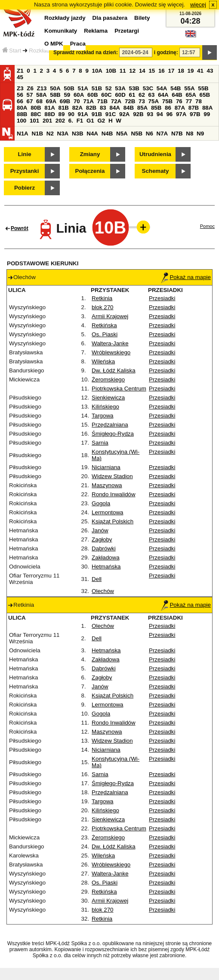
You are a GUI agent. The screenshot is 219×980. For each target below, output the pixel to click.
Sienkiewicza (108, 398)
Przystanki (25, 171)
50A (55, 88)
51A (83, 88)
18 (181, 71)
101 (34, 121)
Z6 (30, 88)
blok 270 (102, 307)
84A (114, 108)
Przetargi (127, 31)
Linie (24, 154)
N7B (177, 134)
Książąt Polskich (113, 521)
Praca (78, 44)
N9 (200, 134)
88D (49, 114)
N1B (37, 134)
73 (142, 101)
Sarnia (100, 443)
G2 (101, 121)
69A (51, 101)
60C (106, 95)
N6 (150, 134)
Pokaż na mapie (186, 277)
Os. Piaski (105, 334)
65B (205, 95)
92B (138, 114)
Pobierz (25, 188)
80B (36, 108)
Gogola (101, 503)
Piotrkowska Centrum (119, 389)
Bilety (142, 18)
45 (20, 77)
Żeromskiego (108, 379)
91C (111, 114)
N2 (50, 134)
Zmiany (90, 154)
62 (142, 95)
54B (176, 88)
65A (191, 95)
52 (109, 88)
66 (20, 101)
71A (88, 101)
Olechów (103, 591)
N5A (122, 134)
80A (22, 108)
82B (91, 108)
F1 (80, 121)
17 (171, 71)
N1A (23, 134)
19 (191, 71)
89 (61, 114)
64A (163, 95)
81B (63, 108)
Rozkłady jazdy (48, 51)
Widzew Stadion (112, 476)
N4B (107, 134)
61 (132, 95)
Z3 (20, 88)
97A (181, 114)
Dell (97, 579)
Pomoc (207, 226)
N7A (162, 134)
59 (67, 95)
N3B (78, 134)
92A (124, 114)
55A (189, 88)
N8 (190, 134)
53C (148, 88)
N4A (92, 134)
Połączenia (90, 171)
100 (22, 121)
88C (36, 114)
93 (150, 114)
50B (69, 88)
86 (168, 108)
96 (169, 114)
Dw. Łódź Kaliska (114, 370)
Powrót (20, 228)
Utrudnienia (155, 154)
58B (55, 95)
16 (162, 71)
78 (199, 101)
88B (22, 114)
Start (12, 51)
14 (142, 71)
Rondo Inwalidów (114, 494)
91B (97, 114)
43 (210, 71)
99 (207, 114)
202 (60, 121)
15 (152, 71)
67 (30, 101)
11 (123, 71)
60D (120, 95)
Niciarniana (106, 467)
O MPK (54, 44)
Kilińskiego (105, 407)
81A (49, 108)
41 (200, 71)
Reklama (96, 31)
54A (162, 88)
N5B (137, 134)
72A (116, 101)
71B (102, 101)
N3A (63, 134)
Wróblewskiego (111, 352)
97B (195, 114)
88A (207, 108)
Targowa (102, 416)
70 (77, 101)
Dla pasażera (110, 18)
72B (130, 101)
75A (154, 101)
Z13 (42, 88)
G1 (90, 121)
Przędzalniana (110, 425)
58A (41, 95)
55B (203, 88)
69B (65, 101)
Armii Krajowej (110, 316)
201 (47, 121)
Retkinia (102, 298)
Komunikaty (61, 31)
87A (180, 108)
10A (97, 71)
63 (152, 95)
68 (39, 101)
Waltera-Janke (110, 343)
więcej (198, 5)
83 (103, 108)
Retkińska (104, 325)
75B (167, 101)
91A (83, 114)
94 (160, 114)
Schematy (156, 171)
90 (71, 114)
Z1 (20, 71)
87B (194, 108)
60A (79, 95)
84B (129, 108)
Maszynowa (107, 485)
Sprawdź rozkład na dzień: (86, 52)
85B (156, 108)
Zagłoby (102, 539)
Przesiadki (162, 298)
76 (179, 101)
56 (20, 95)
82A (77, 108)
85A (142, 108)
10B (111, 71)
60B (93, 95)
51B (97, 88)
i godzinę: (166, 52)
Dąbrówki (104, 548)
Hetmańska (106, 567)
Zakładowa (105, 558)
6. (71, 121)
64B (177, 95)
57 (30, 95)
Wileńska (103, 361)
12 (132, 71)
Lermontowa (107, 512)
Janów (100, 530)
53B (134, 88)
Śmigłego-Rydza (113, 434)
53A (120, 88)
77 (189, 101)
